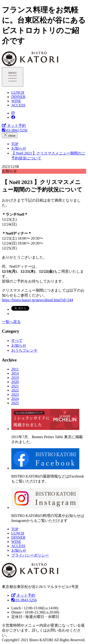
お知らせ (19, 345)
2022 (15, 390)
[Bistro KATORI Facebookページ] (13, 117)
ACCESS (18, 105)
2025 (15, 403)
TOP (15, 529)
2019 (15, 378)
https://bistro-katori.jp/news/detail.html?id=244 (37, 300)
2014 (15, 373)
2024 (15, 399)
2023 (15, 394)
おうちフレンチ (24, 350)
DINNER (18, 97)
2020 (15, 382)
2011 (15, 369)
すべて (17, 341)
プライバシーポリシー (30, 555)
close (10, 135)
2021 (15, 386)
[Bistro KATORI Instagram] (13, 113)
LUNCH (18, 92)
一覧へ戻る (11, 322)
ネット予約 (14, 126)
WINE (16, 101)
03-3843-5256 (15, 130)
